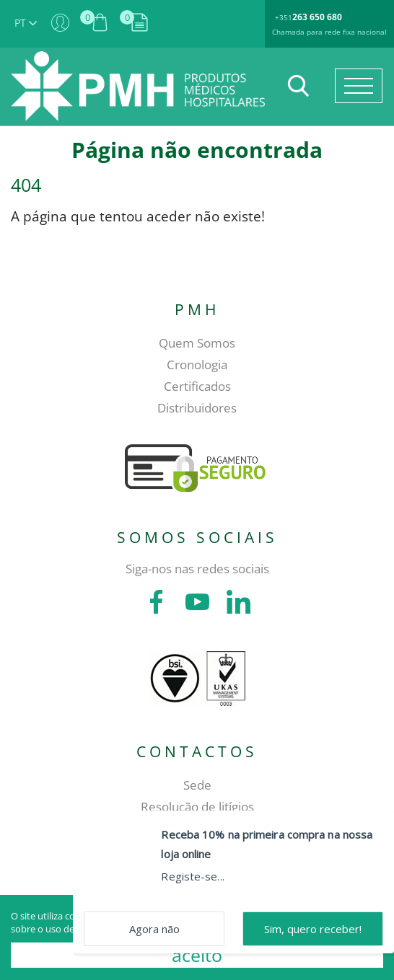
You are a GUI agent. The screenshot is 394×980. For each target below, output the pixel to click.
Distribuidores (197, 408)
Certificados (197, 386)
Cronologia (197, 365)
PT (26, 23)
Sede (197, 785)
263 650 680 (317, 17)
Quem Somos (197, 343)
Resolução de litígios (197, 807)
